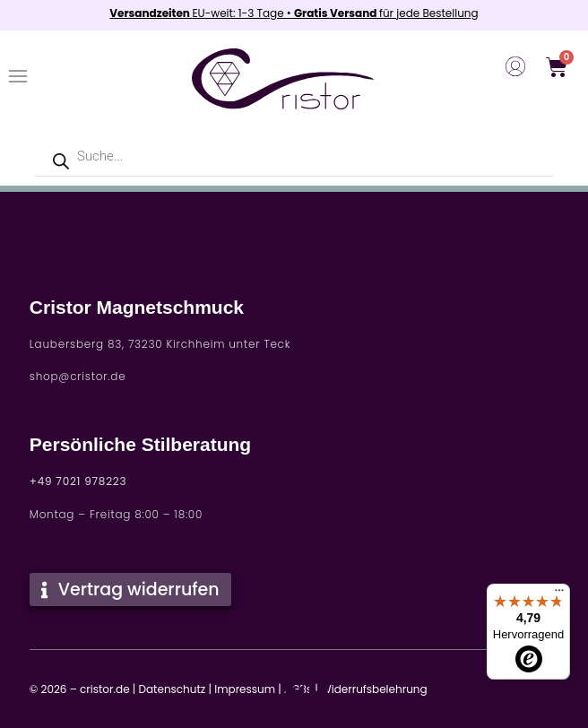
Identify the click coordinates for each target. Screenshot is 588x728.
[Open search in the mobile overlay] (294, 156)
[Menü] (559, 594)
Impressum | (248, 689)
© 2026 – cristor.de (80, 689)
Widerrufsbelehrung (374, 689)
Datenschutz (172, 689)
